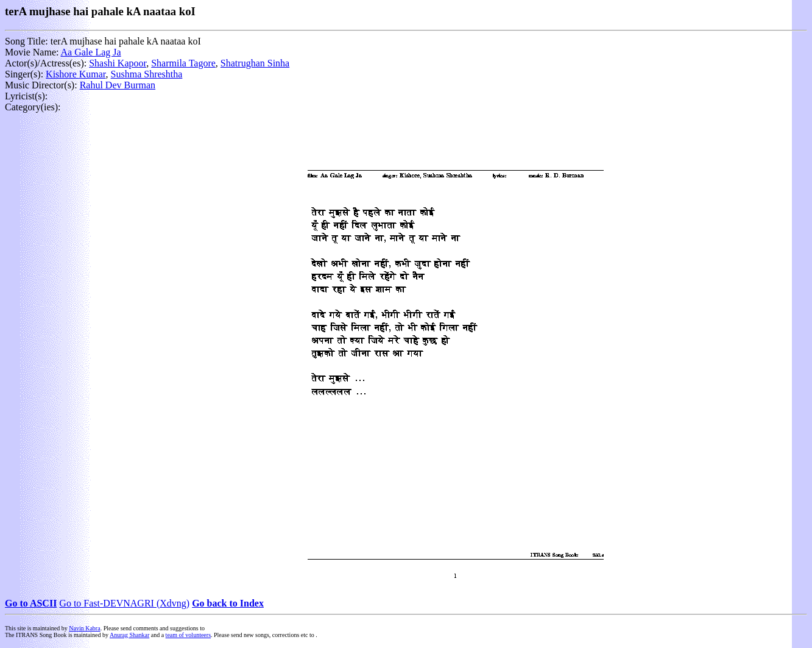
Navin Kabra (84, 628)
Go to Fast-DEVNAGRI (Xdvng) (124, 603)
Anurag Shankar (129, 635)
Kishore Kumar (76, 74)
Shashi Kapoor (118, 63)
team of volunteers (188, 635)
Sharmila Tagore (183, 63)
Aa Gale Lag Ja (91, 52)
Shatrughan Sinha (255, 63)
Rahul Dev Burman (118, 85)
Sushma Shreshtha (147, 74)
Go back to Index (228, 603)
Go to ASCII (31, 603)
